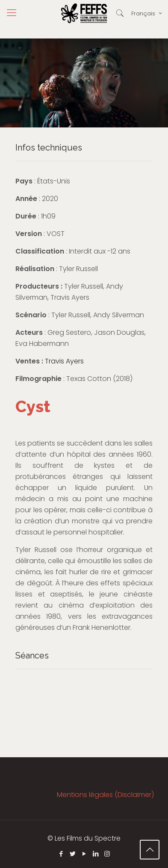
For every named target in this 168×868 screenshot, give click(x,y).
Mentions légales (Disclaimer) (105, 795)
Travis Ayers (64, 361)
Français (147, 13)
